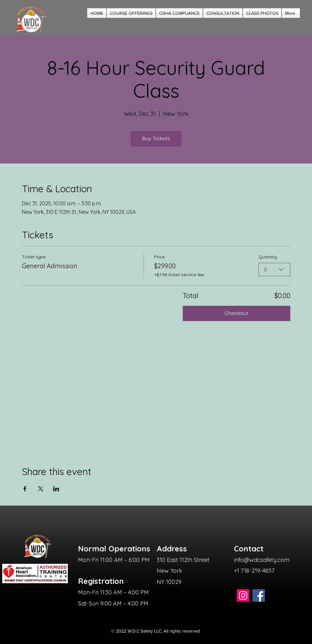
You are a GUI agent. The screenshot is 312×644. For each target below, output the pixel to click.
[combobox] (274, 269)
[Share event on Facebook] (25, 489)
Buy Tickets (156, 139)
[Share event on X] (41, 489)
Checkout (237, 313)
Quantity (268, 257)
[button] (131, 13)
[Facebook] (259, 595)
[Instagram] (243, 595)
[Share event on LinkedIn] (56, 489)
